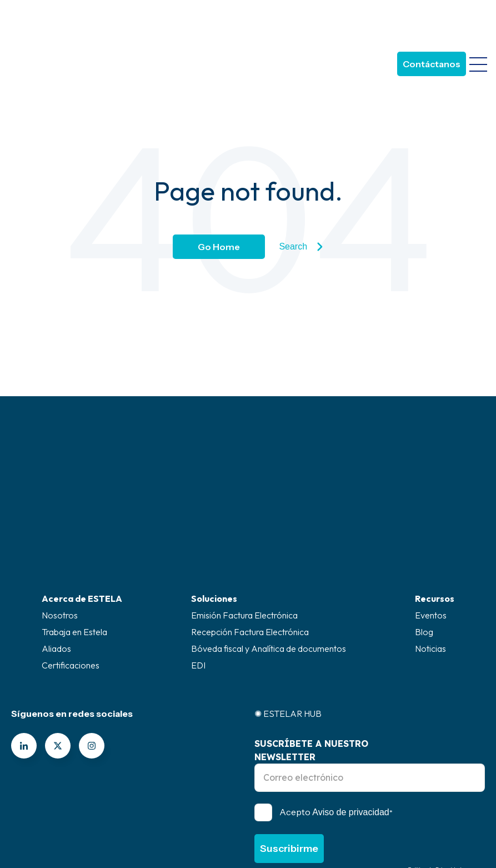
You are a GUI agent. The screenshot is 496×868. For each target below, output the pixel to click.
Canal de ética (127, 809)
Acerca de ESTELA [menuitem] (82, 505)
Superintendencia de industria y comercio (249, 809)
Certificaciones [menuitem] (71, 572)
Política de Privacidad (435, 777)
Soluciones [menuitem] (214, 505)
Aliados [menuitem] (56, 555)
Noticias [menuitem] (430, 555)
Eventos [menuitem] (431, 522)
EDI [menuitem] (198, 572)
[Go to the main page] (65, 22)
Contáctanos (432, 22)
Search (301, 247)
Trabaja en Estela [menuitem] (74, 538)
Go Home (219, 247)
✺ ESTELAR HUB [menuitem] (288, 620)
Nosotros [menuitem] (60, 522)
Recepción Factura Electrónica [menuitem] (250, 538)
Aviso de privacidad (350, 719)
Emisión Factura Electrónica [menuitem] (244, 522)
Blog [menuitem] (424, 538)
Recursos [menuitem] (435, 505)
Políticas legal (370, 809)
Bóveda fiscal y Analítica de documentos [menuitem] (269, 555)
